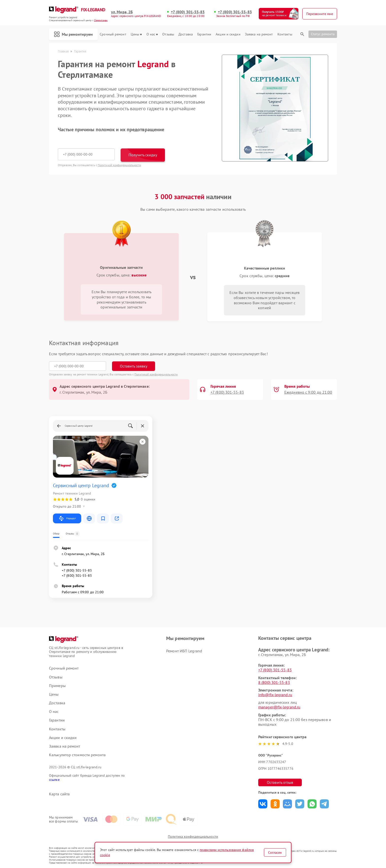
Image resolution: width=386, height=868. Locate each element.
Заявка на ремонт (259, 34)
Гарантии (204, 34)
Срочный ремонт (113, 34)
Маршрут (67, 518)
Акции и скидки (228, 34)
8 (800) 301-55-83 (274, 682)
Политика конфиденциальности (193, 836)
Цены (136, 34)
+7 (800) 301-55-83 (188, 12)
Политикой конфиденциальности (119, 165)
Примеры (57, 686)
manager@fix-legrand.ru (279, 707)
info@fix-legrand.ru (275, 695)
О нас (152, 34)
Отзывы (168, 34)
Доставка (186, 34)
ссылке (54, 780)
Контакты (285, 34)
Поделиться (263, 804)
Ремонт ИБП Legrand (184, 651)
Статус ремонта (323, 34)
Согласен (275, 852)
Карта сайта (59, 794)
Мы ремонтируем (73, 34)
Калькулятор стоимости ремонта (77, 755)
